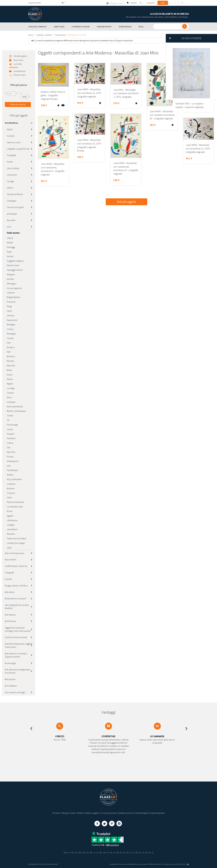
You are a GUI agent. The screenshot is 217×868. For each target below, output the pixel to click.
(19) (104, 852)
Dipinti (10, 129)
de (179, 3)
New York (11, 365)
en (175, 3)
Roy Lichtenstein (14, 479)
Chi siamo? (56, 813)
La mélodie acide (15, 506)
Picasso (10, 456)
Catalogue (12, 201)
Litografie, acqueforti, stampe (20, 149)
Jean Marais (12, 529)
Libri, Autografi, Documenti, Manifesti (17, 607)
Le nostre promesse (109, 813)
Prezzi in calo (20, 75)
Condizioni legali (141, 813)
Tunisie (10, 415)
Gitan (9, 547)
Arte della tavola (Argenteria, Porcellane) (18, 671)
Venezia (11, 315)
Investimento (20, 71)
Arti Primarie (10, 621)
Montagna (11, 333)
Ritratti (10, 242)
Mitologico (12, 283)
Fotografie (12, 155)
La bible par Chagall (16, 543)
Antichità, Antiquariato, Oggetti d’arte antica (19, 645)
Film (9, 343)
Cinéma (10, 393)
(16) (129, 852)
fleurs (9, 397)
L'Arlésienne (12, 520)
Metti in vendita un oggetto (89, 813)
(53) (70, 852)
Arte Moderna (60, 35)
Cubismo (11, 293)
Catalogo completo (44, 35)
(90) (90, 852)
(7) (67, 852)
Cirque (10, 429)
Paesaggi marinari (15, 270)
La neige (11, 388)
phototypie (12, 214)
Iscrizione (151, 3)
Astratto (10, 279)
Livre (9, 227)
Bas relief (11, 220)
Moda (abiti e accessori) (15, 598)
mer (9, 466)
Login (163, 3)
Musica (10, 379)
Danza (10, 374)
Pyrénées (11, 438)
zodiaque (11, 402)
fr (171, 3)
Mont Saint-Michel (15, 406)
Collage (10, 181)
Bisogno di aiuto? (69, 813)
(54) (118, 852)
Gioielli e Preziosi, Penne (16, 637)
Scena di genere (14, 288)
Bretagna (11, 324)
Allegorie (11, 274)
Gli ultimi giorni (20, 56)
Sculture (11, 136)
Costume (11, 493)
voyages (11, 525)
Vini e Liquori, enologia (15, 692)
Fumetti (8, 579)
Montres (11, 361)
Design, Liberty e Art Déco (16, 585)
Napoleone (12, 320)
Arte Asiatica (10, 615)
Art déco (11, 347)
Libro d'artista (13, 168)
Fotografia (9, 572)
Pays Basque (13, 470)
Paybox (179, 864)
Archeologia (10, 663)
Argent (10, 384)
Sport (9, 311)
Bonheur (11, 488)
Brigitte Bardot (13, 297)
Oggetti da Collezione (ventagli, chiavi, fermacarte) (18, 629)
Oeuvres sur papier (15, 207)
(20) (149, 852)
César (9, 497)
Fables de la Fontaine (17, 538)
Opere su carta (14, 142)
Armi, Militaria (11, 686)
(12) (74, 852)
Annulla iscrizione (125, 813)
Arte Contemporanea (14, 553)
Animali (10, 256)
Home (31, 35)
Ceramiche (12, 175)
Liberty (10, 238)
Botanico (11, 356)
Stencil (10, 188)
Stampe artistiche (15, 194)
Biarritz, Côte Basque (16, 411)
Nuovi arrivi (19, 60)
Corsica (10, 329)
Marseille (11, 534)
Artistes (10, 475)
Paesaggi (11, 247)
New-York (11, 452)
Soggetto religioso (15, 261)
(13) (82, 852)
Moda (9, 370)
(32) (86, 852)
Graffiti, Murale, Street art (16, 566)
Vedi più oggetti (126, 202)
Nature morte (13, 265)
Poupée (11, 434)
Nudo (9, 252)
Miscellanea (10, 679)
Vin (8, 420)
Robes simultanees (15, 502)
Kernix (186, 864)
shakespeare (13, 461)
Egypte (10, 516)
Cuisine (10, 443)
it (182, 3)
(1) (97, 852)
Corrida (10, 338)
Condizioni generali (157, 813)
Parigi (9, 306)
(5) (108, 852)
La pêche (11, 484)
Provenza (11, 302)
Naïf (9, 352)
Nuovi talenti (10, 559)
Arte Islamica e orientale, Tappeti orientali (16, 655)
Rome (10, 511)
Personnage (12, 425)
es (186, 3)
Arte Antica (10, 592)
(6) (142, 852)
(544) (63, 852)
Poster (10, 162)
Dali (9, 447)
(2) (132, 852)
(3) (115, 852)
